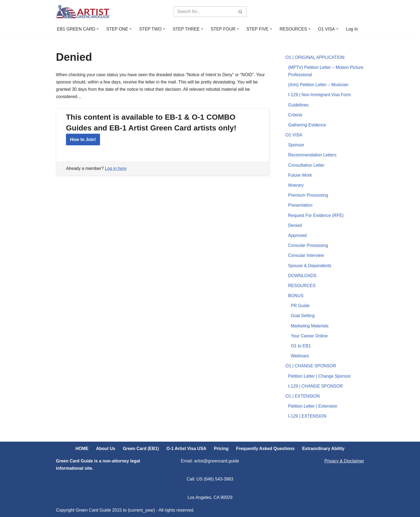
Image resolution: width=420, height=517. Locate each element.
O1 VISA (294, 135)
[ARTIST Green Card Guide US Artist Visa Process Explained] (83, 12)
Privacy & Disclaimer (344, 461)
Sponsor (296, 145)
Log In (352, 29)
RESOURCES (302, 286)
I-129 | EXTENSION (307, 416)
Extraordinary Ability (323, 449)
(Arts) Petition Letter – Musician (318, 85)
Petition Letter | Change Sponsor (319, 376)
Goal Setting (303, 316)
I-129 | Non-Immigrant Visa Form (319, 95)
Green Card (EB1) (141, 449)
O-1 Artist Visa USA (186, 449)
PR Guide (300, 306)
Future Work (300, 175)
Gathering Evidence (307, 125)
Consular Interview (306, 255)
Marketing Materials (310, 326)
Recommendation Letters (312, 155)
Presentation (300, 205)
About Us (106, 449)
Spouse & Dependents (310, 266)
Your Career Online (309, 336)
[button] (98, 29)
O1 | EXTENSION (303, 396)
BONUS (296, 296)
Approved (297, 235)
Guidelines (298, 105)
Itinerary (296, 185)
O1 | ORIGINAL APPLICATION (315, 57)
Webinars (300, 356)
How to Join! (83, 140)
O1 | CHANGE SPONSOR (311, 366)
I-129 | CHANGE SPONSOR (315, 386)
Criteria (295, 115)
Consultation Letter (306, 165)
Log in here (116, 168)
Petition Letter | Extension (313, 406)
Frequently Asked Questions (265, 449)
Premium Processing (308, 195)
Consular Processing (308, 245)
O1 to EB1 (301, 346)
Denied (295, 225)
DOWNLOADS (302, 276)
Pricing (221, 449)
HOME (82, 449)
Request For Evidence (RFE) (316, 215)
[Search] (204, 12)
